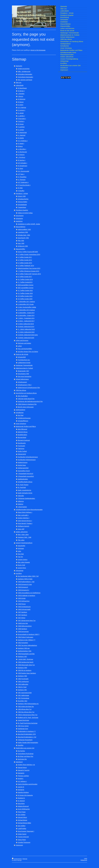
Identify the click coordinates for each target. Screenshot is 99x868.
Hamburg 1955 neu (24, 648)
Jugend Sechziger (23, 720)
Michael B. (21, 790)
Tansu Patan (22, 840)
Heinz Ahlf (21, 529)
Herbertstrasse (23, 462)
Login (86, 858)
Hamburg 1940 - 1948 (24, 537)
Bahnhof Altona (23, 432)
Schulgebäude (22, 205)
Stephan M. (21, 798)
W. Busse (21, 102)
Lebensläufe (20, 85)
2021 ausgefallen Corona (26, 288)
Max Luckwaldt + (23, 515)
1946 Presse (22, 604)
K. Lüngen (21, 130)
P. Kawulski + (22, 119)
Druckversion (17, 859)
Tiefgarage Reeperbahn (25, 740)
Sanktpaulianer (20, 410)
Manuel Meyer (22, 767)
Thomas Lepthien (23, 776)
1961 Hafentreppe (23, 695)
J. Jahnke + (21, 116)
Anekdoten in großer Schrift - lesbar (29, 224)
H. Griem (20, 105)
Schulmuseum (22, 382)
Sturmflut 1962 (22, 701)
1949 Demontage (23, 632)
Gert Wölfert (22, 826)
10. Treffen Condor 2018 (25, 279)
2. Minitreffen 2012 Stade (26, 304)
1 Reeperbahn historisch (25, 474)
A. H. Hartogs (22, 107)
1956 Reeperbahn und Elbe (26, 654)
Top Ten (20, 557)
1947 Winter (22, 618)
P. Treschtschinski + (24, 185)
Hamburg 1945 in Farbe (25, 579)
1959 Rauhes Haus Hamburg (27, 673)
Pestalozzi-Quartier (22, 210)
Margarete (21, 773)
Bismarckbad (22, 437)
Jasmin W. (21, 787)
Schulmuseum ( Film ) (25, 385)
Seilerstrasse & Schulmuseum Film (29, 388)
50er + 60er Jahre (23, 535)
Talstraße (21, 496)
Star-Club (21, 554)
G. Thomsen (22, 180)
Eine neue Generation (25, 376)
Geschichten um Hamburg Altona (26, 393)
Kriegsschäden (22, 202)
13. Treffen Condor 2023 (25, 293)
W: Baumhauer (22, 88)
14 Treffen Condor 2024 (25, 296)
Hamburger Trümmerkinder (24, 365)
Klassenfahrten (20, 227)
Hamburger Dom (23, 729)
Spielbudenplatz (23, 479)
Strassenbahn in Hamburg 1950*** (29, 634)
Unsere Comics (23, 560)
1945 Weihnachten (24, 601)
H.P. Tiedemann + (23, 182)
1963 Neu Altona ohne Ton (26, 712)
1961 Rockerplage (23, 698)
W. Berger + (21, 91)
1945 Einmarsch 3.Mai (25, 584)
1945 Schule (22, 598)
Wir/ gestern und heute (25, 80)
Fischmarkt (21, 446)
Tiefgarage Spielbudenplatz (26, 498)
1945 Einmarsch (23, 587)
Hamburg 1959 (22, 668)
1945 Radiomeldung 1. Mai (26, 582)
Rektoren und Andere (24, 343)
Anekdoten (19, 221)
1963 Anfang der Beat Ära (26, 706)
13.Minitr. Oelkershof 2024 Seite (28, 335)
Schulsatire (19, 218)
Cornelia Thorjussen (24, 842)
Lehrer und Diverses (22, 340)
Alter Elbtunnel (22, 429)
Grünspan (21, 548)
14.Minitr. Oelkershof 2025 (26, 338)
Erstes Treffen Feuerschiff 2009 (28, 252)
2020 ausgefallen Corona (26, 285)
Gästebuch (19, 762)
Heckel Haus (22, 465)
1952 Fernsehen (23, 643)
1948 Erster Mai (23, 623)
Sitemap (25, 859)
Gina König (21, 803)
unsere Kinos (22, 568)
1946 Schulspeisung (24, 607)
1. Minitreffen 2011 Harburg (26, 302)
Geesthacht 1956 (23, 238)
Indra (19, 551)
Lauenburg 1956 (23, 232)
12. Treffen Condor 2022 (25, 290)
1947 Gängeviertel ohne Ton (27, 621)
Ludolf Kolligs (22, 828)
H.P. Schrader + (22, 163)
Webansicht (84, 860)
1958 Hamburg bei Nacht (26, 662)
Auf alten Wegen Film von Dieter (28, 352)
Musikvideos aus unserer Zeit (25, 748)
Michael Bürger (22, 820)
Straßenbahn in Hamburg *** (27, 731)
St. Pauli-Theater (23, 485)
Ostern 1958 (22, 196)
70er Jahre (21, 540)
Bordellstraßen (22, 435)
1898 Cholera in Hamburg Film (27, 404)
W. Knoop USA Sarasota (25, 795)
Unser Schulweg (21, 424)
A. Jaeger (21, 113)
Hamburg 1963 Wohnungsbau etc (28, 704)
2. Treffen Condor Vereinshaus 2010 (29, 254)
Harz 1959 (21, 243)
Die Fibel (21, 415)
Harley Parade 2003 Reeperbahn (28, 742)
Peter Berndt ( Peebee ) (25, 523)
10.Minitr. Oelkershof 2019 (26, 327)
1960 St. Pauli (22, 687)
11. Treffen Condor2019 (25, 282)
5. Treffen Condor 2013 (25, 263)
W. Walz (20, 188)
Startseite (19, 66)
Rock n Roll (21, 565)
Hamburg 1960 (22, 676)
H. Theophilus (22, 177)
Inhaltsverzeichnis (24, 69)
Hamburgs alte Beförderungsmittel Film (30, 401)
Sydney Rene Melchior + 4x (26, 765)
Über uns (19, 82)
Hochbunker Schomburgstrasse (28, 457)
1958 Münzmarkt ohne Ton (26, 665)
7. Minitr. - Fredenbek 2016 (26, 318)
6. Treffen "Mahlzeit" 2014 (26, 266)
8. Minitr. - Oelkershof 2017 (26, 321)
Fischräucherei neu (24, 360)
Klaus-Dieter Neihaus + (25, 512)
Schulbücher (20, 413)
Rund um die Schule (22, 354)
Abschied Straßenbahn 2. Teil (27, 737)
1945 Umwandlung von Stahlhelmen (29, 593)
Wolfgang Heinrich (23, 526)
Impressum (19, 845)
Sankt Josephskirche (24, 490)
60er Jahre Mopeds (24, 562)
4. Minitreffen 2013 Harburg (26, 310)
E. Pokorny (21, 155)
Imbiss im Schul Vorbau (25, 213)
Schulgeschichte (23, 199)
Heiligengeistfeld (23, 468)
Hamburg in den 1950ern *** (27, 640)
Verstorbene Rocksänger (26, 754)
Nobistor (20, 504)
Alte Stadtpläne (23, 396)
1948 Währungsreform (25, 626)
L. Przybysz (21, 157)
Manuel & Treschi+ (24, 770)
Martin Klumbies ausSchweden (28, 784)
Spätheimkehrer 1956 (25, 651)
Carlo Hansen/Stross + (25, 521)
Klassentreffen (20, 249)
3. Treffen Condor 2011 (25, 257)
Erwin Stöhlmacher (24, 809)
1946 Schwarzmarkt (24, 609)
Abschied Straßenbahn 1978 (27, 734)
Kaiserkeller (21, 546)
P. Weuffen (21, 191)
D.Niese (20, 146)
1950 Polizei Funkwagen (25, 637)
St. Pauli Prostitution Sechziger (28, 723)
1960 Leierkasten (23, 681)
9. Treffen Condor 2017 (25, 277)
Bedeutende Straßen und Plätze (26, 426)
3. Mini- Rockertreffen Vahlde (27, 307)
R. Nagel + (21, 143)
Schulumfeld (22, 357)
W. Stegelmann (22, 166)
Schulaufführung (23, 421)
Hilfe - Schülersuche (24, 71)
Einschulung (20, 216)
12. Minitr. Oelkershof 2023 (26, 332)
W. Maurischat (22, 132)
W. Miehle (21, 138)
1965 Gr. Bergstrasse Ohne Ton (28, 715)
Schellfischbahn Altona (25, 482)
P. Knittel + (21, 121)
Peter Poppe (22, 812)
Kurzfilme (19, 573)
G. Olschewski (22, 152)
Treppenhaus (22, 207)
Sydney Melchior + (24, 518)
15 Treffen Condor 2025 (25, 299)
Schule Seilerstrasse (22, 379)
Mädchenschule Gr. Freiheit (24, 368)
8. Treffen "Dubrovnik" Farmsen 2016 (29, 274)
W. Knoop (21, 124)
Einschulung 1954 (23, 374)
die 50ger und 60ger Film (25, 756)
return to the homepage (38, 50)
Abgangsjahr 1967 (23, 371)
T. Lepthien (21, 127)
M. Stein (20, 168)
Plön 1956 (21, 241)
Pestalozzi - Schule (22, 193)
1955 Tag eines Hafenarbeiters (27, 645)
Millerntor (21, 501)
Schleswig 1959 (23, 246)
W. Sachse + (22, 160)
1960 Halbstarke (23, 684)
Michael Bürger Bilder (24, 823)
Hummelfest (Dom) (24, 471)
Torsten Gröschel (23, 837)
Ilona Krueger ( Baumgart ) (26, 831)
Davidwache (22, 443)
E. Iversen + (21, 110)
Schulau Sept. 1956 (24, 235)
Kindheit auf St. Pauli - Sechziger (28, 717)
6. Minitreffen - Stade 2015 (26, 315)
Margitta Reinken (23, 792)
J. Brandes (21, 94)
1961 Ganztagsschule (25, 693)
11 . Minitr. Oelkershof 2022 (26, 329)
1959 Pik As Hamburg (25, 670)
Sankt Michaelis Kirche (25, 493)
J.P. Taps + (21, 174)
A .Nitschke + (22, 149)
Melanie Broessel (23, 806)
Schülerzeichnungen (24, 418)
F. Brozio (20, 96)
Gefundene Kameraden (25, 74)
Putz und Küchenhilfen (25, 349)
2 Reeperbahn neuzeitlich (26, 476)
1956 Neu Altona (21, 390)
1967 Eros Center (23, 726)
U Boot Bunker (22, 507)
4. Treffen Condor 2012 (25, 260)
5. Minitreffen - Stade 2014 (26, 313)
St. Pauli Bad (22, 487)
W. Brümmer (22, 99)
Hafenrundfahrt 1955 (24, 229)
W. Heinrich (21, 801)
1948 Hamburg (22, 629)
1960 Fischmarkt (23, 679)
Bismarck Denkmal (24, 440)
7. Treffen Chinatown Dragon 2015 (28, 271)
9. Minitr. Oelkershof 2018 (26, 324)
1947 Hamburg (22, 612)
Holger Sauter (22, 834)
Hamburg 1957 (22, 657)
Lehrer (20, 346)
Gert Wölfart (22, 815)
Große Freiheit (22, 451)
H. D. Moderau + (23, 141)
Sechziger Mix (22, 759)
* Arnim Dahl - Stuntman (25, 659)
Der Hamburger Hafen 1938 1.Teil (28, 576)
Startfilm (21, 745)
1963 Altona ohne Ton (25, 709)
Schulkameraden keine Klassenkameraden (29, 510)
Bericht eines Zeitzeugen (26, 407)
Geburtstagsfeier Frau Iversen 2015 (29, 268)
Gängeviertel (22, 454)
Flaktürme (21, 449)
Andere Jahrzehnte (22, 532)
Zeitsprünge (20, 571)
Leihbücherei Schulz (24, 363)
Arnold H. (21, 778)
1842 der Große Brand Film (26, 399)
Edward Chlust (22, 817)
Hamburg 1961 (22, 690)
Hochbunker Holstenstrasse (27, 460)
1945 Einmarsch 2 (23, 590)
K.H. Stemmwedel (23, 171)
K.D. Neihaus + (22, 781)
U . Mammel (22, 135)
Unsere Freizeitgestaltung (24, 543)
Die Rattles (21, 751)
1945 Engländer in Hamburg (26, 596)
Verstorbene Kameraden (25, 77)
